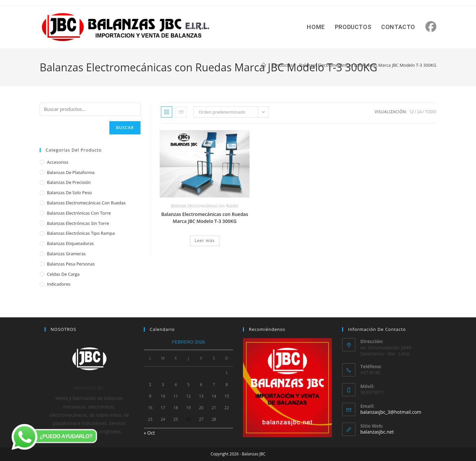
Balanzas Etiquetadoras (70, 243)
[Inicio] (264, 65)
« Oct (149, 433)
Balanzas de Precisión (69, 182)
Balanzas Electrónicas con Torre (79, 213)
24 (419, 112)
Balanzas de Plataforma (71, 172)
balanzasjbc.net (377, 432)
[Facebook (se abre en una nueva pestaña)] (431, 27)
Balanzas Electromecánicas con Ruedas (205, 206)
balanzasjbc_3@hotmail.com (391, 412)
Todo (431, 112)
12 (412, 112)
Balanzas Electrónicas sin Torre (78, 223)
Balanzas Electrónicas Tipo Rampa (81, 233)
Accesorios (58, 162)
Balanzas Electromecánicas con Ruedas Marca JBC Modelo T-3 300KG (368, 65)
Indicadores (59, 284)
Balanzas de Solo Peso (69, 193)
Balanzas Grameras (66, 254)
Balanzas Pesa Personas (71, 264)
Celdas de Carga (63, 274)
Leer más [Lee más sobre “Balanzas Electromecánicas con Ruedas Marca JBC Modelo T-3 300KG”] (205, 241)
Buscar (125, 128)
